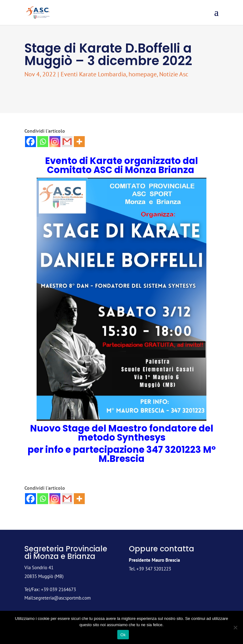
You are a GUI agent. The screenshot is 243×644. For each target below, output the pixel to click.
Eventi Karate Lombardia (93, 74)
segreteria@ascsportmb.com (62, 598)
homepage (143, 74)
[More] (79, 142)
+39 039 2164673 (58, 589)
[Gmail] (67, 142)
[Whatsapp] (43, 142)
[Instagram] (55, 142)
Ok (123, 635)
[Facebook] (30, 142)
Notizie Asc (174, 74)
